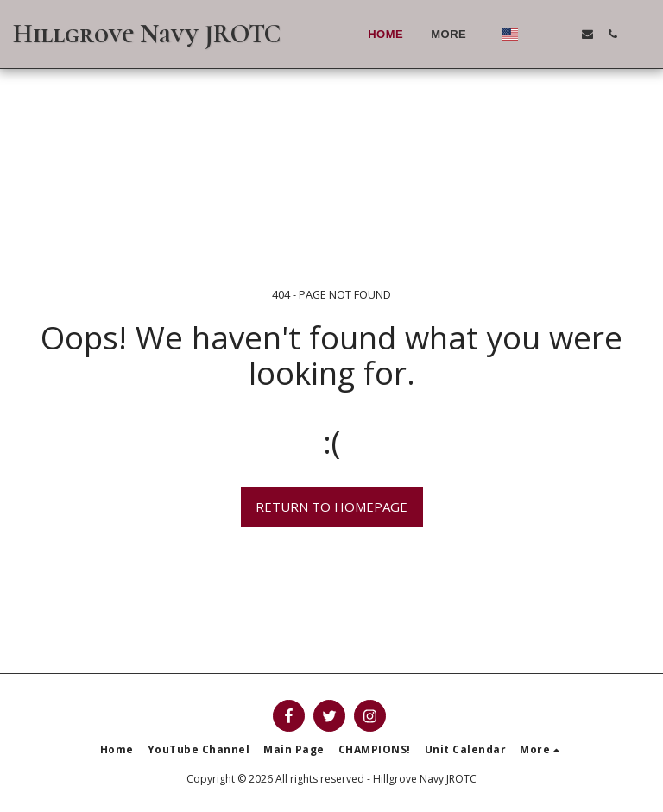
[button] (537, 34)
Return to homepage (331, 507)
